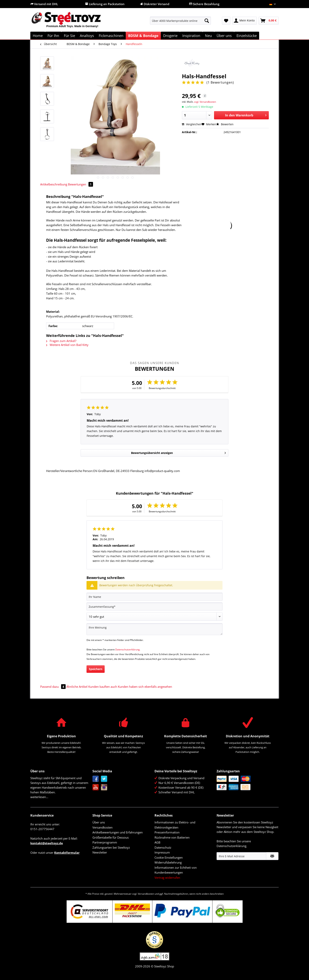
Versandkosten (102, 827)
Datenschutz (163, 847)
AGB (157, 842)
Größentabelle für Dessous (111, 837)
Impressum (162, 852)
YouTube (96, 787)
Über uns (99, 822)
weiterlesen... (39, 797)
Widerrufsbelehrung (168, 862)
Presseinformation (167, 832)
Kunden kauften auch (103, 687)
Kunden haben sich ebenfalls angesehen (145, 687)
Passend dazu (53, 687)
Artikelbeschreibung (54, 184)
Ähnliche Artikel (77, 687)
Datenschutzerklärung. (128, 649)
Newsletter (100, 852)
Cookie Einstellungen (169, 857)
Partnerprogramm (105, 842)
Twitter (104, 779)
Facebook (96, 779)
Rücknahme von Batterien (172, 837)
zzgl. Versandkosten (205, 102)
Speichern (96, 669)
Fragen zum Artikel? (61, 341)
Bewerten (225, 124)
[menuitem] (180, 23)
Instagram (104, 787)
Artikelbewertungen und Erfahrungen (118, 832)
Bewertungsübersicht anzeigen (178, 452)
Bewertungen (81, 184)
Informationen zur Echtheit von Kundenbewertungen (176, 870)
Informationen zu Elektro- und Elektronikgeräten (175, 825)
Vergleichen (192, 124)
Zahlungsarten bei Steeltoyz (111, 847)
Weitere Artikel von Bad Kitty (67, 345)
